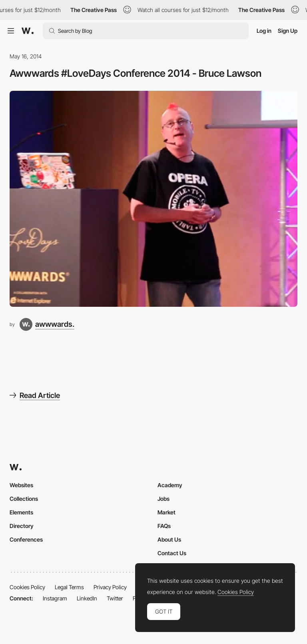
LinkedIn (87, 598)
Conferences (26, 539)
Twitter (115, 598)
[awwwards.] (47, 324)
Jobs (163, 499)
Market (166, 512)
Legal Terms (69, 587)
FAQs (164, 526)
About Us (169, 539)
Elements (21, 512)
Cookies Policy (27, 587)
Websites (21, 485)
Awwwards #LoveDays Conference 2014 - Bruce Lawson (136, 73)
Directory (22, 526)
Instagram (55, 598)
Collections (24, 499)
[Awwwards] (28, 31)
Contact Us (172, 553)
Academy (170, 485)
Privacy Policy (110, 587)
